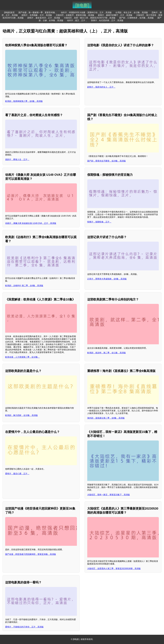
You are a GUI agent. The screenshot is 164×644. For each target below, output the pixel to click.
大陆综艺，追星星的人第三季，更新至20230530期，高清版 (114, 569)
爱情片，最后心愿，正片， (17, 474)
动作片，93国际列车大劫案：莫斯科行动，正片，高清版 (86, 12)
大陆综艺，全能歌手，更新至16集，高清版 (75, 15)
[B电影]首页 (9, 12)
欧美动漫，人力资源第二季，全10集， (22, 357)
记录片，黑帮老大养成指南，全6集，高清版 (107, 279)
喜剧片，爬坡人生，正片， (17, 159)
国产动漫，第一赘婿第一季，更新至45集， (38, 12)
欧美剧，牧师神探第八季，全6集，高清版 (24, 101)
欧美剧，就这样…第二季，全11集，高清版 (107, 353)
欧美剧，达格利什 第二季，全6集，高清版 (24, 286)
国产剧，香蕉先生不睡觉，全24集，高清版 (107, 161)
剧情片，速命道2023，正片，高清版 (44, 18)
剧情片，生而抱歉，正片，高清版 (37, 15)
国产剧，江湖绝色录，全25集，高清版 (136, 18)
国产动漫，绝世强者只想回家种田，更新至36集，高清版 (31, 554)
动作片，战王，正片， (77, 20)
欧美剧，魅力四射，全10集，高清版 (21, 415)
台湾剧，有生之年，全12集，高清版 (132, 12)
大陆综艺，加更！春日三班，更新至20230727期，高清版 (90, 18)
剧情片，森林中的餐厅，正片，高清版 (115, 15)
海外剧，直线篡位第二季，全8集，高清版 (106, 418)
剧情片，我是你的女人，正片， (101, 87)
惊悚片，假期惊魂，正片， (99, 222)
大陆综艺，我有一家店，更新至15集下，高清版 (109, 495)
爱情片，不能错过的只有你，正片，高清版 (24, 627)
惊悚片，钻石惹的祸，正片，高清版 (107, 20)
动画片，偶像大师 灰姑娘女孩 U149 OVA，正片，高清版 (31, 223)
